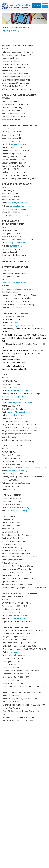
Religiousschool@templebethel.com (17, 434)
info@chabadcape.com (17, 144)
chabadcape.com (17, 147)
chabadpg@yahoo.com (17, 203)
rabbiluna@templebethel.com (20, 390)
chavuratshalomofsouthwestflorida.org (18, 289)
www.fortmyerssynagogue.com (20, 326)
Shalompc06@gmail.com (19, 615)
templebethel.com (17, 415)
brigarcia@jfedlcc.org (10, 31)
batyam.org (14, 71)
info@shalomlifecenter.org (18, 507)
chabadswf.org (16, 246)
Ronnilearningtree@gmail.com (14, 397)
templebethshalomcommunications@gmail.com (27, 467)
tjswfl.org (13, 563)
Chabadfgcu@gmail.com (20, 655)
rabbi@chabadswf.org (17, 243)
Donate (36, 5)
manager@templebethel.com (19, 412)
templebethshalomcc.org (17, 471)
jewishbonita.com (17, 114)
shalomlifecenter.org (18, 511)
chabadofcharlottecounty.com (23, 206)
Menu (45, 5)
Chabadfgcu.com (18, 652)
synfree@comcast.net (17, 322)
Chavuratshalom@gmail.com (14, 283)
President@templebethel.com (20, 403)
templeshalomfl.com (18, 618)
